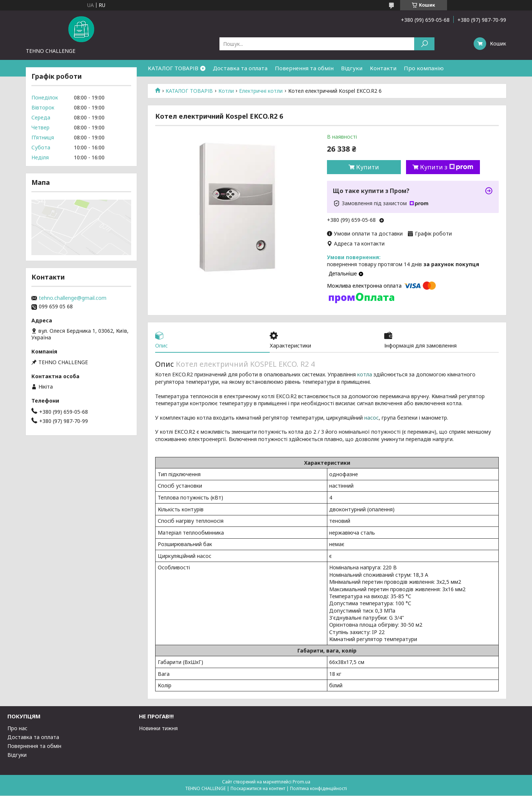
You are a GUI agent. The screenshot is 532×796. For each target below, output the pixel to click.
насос (371, 418)
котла (365, 375)
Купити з (447, 167)
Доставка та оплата (240, 68)
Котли (226, 91)
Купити (368, 167)
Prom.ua (301, 782)
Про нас (17, 729)
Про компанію (424, 68)
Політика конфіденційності (318, 789)
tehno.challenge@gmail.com (73, 298)
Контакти (383, 68)
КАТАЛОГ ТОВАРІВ (173, 68)
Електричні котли (261, 91)
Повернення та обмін (304, 68)
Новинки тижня (158, 729)
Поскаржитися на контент (258, 789)
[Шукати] (424, 44)
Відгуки (352, 68)
